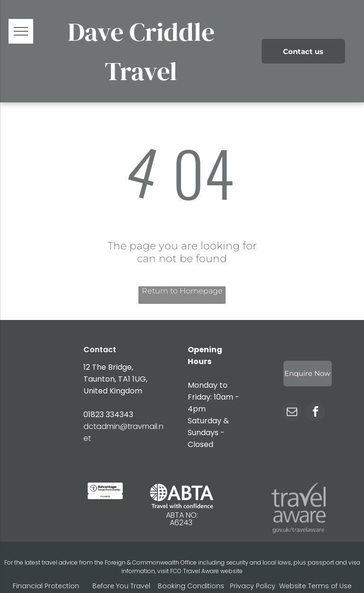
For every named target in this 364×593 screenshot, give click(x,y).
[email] (292, 413)
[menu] (21, 31)
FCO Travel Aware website (206, 571)
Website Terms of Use (315, 586)
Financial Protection (46, 586)
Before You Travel (121, 586)
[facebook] (315, 413)
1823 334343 (111, 415)
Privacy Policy (253, 586)
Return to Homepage (182, 291)
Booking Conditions (191, 586)
